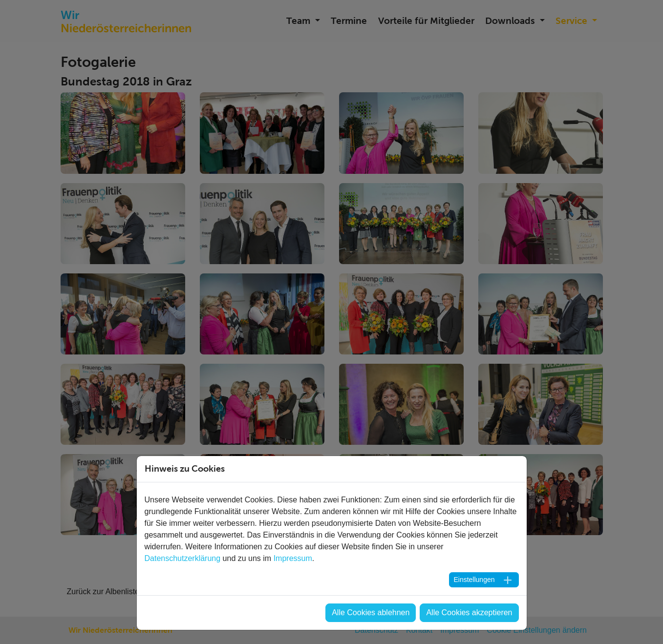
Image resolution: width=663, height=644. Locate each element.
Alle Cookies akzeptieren (469, 613)
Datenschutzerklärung (183, 558)
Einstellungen (474, 580)
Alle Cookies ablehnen (371, 613)
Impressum (293, 558)
